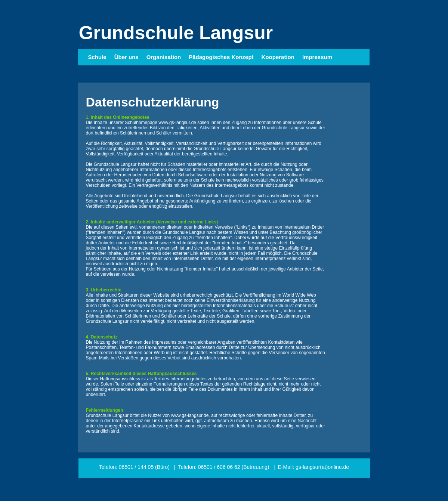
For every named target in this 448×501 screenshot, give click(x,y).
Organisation (164, 57)
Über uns (126, 57)
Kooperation (278, 57)
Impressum (317, 57)
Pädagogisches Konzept (221, 57)
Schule (97, 57)
